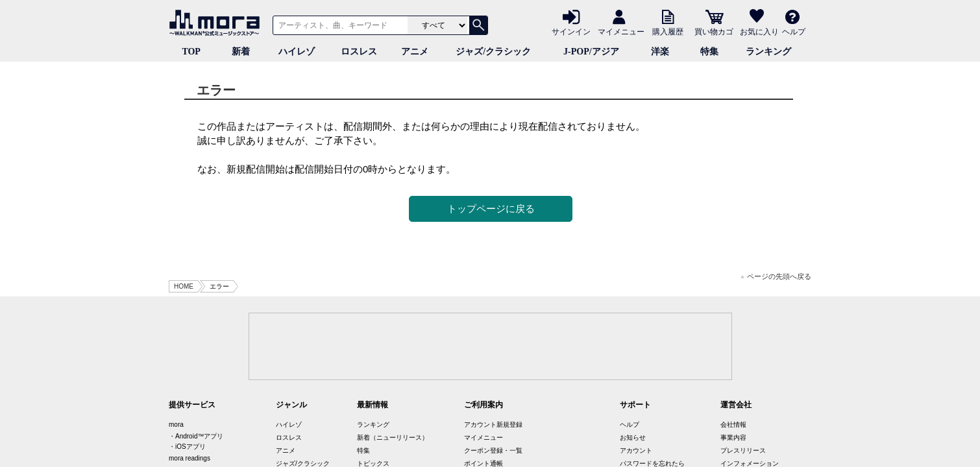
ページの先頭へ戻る (776, 277)
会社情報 (733, 425)
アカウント (636, 450)
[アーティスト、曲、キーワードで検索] (338, 25)
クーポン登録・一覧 (493, 450)
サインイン (571, 31)
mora (176, 425)
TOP (191, 52)
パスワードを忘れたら (652, 463)
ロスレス (359, 52)
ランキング (768, 52)
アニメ (415, 52)
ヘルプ (794, 31)
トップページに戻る (491, 209)
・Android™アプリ (196, 436)
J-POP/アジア (591, 52)
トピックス (373, 463)
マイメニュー (621, 31)
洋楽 (660, 52)
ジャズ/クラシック (493, 52)
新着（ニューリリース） (393, 437)
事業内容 (733, 437)
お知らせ (633, 437)
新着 (241, 52)
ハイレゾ (297, 52)
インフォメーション (750, 463)
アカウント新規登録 (493, 425)
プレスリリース (743, 450)
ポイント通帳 (484, 463)
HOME (184, 286)
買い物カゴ (714, 31)
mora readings (190, 458)
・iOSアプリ (187, 447)
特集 (709, 52)
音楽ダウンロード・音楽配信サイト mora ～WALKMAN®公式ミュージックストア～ (217, 23)
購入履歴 (668, 31)
